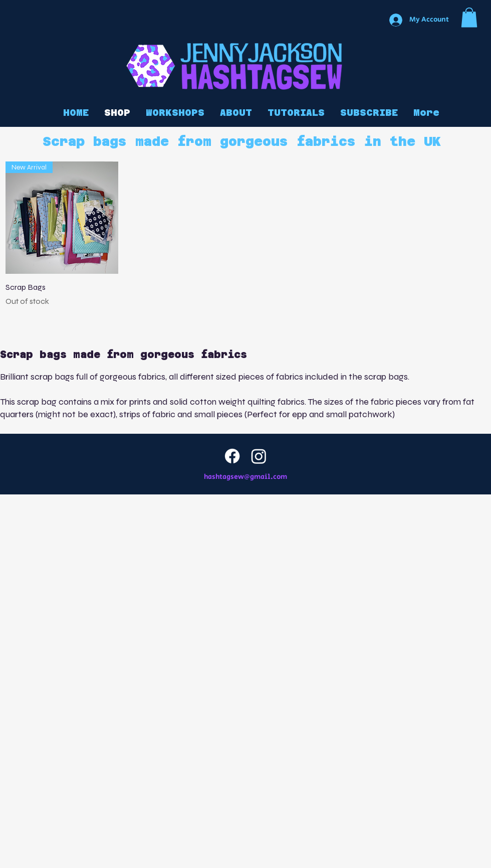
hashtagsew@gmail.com (245, 477)
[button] (469, 17)
